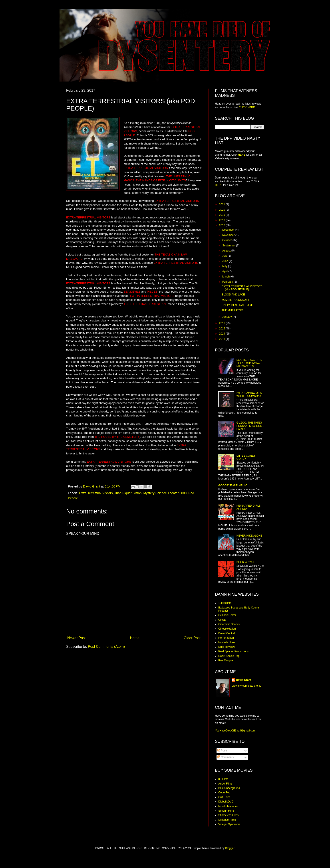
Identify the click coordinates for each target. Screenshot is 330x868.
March (226, 277)
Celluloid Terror (227, 615)
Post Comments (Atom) (106, 647)
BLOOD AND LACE (233, 295)
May (225, 266)
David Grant (244, 680)
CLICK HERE (247, 107)
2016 (223, 323)
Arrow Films (225, 784)
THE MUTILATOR (232, 310)
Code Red (224, 793)
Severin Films (226, 811)
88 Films (223, 779)
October (227, 240)
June (226, 261)
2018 (223, 220)
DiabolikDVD (226, 802)
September (229, 246)
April (225, 271)
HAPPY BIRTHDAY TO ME (238, 305)
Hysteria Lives (227, 642)
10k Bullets (225, 603)
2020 (223, 210)
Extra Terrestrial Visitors (96, 493)
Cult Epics (224, 797)
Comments (226, 757)
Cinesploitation (227, 629)
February (228, 282)
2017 (223, 225)
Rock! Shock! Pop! (229, 656)
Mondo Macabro (228, 806)
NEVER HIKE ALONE (249, 536)
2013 (223, 339)
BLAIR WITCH (245, 562)
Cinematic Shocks (229, 624)
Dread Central (227, 633)
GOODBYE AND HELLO (233, 486)
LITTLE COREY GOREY (246, 457)
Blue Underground (229, 788)
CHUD (222, 620)
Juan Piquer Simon (128, 493)
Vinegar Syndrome (229, 824)
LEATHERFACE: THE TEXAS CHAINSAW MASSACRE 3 (249, 363)
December (229, 230)
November (229, 235)
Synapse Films (227, 820)
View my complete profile (246, 686)
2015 (223, 329)
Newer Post (77, 638)
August (227, 251)
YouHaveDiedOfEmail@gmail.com (235, 731)
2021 (223, 204)
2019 (223, 215)
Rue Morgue (226, 660)
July (225, 256)
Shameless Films (228, 815)
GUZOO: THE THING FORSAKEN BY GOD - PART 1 (250, 426)
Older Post (192, 638)
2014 (223, 334)
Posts (222, 751)
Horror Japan (226, 638)
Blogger (230, 848)
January (227, 317)
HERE (242, 155)
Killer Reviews (227, 647)
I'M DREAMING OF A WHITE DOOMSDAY (249, 394)
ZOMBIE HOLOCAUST (235, 300)
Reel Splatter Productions (233, 651)
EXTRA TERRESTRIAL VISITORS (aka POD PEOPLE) (242, 288)
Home (135, 638)
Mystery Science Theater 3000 (165, 493)
